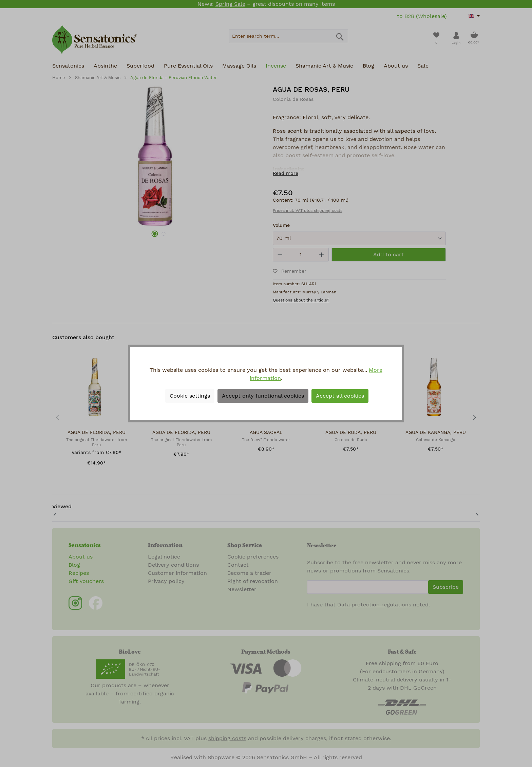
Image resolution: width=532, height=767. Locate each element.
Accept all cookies (340, 396)
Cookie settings (190, 396)
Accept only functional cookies (263, 396)
